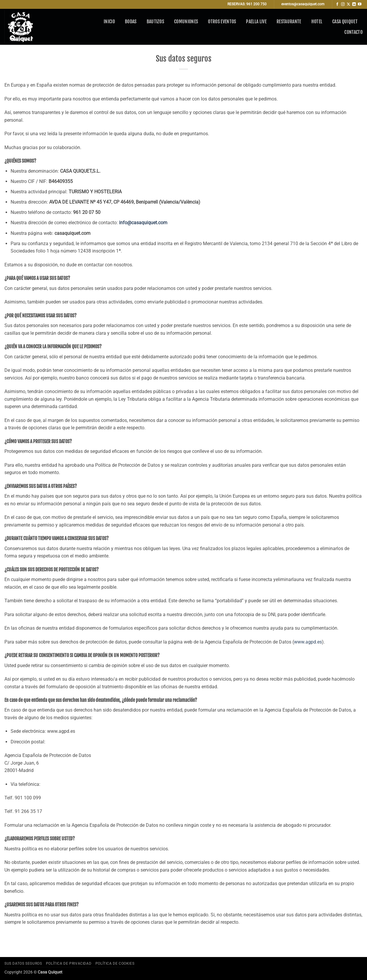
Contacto (353, 32)
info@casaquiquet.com (143, 223)
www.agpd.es (308, 642)
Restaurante (289, 22)
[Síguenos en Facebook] (337, 4)
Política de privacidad (69, 963)
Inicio (109, 22)
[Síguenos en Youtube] (360, 4)
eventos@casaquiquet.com (303, 4)
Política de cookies (115, 963)
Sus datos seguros (23, 963)
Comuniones (186, 22)
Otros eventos (222, 22)
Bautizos (156, 22)
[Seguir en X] (348, 4)
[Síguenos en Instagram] (343, 4)
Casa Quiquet (345, 22)
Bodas (131, 22)
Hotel (317, 22)
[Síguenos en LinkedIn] (354, 4)
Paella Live (256, 22)
